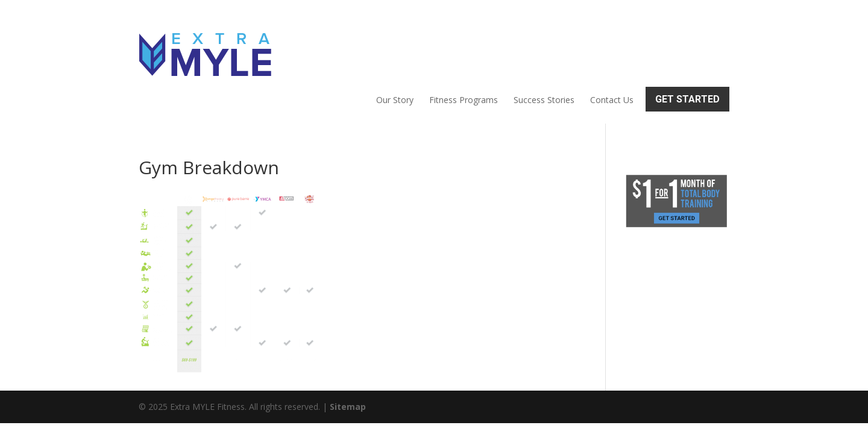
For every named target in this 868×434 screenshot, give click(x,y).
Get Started (687, 45)
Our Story (395, 46)
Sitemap (348, 355)
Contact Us (612, 46)
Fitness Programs (464, 46)
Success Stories (544, 46)
